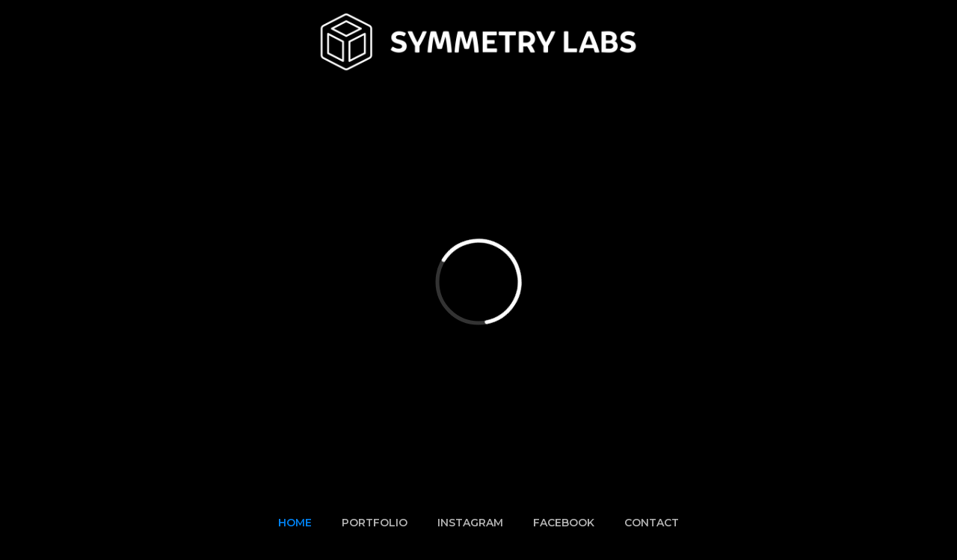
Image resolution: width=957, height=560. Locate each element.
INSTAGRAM (470, 523)
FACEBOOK (564, 523)
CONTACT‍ (652, 523)
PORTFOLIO (375, 523)
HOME (295, 523)
